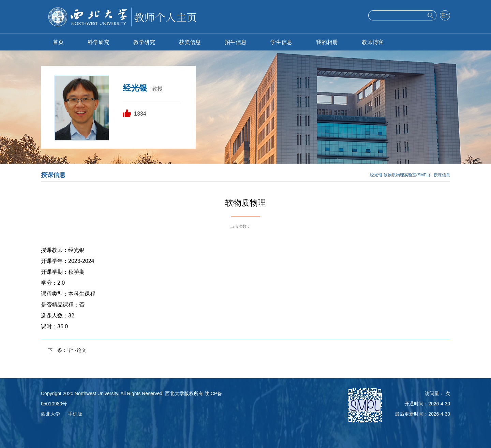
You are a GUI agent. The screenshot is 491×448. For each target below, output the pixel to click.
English (445, 16)
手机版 (75, 414)
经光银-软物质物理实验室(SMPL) (400, 175)
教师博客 (373, 42)
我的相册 (327, 42)
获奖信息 (190, 42)
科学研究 (99, 42)
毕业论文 (77, 350)
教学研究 (144, 42)
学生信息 (281, 42)
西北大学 (50, 414)
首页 (58, 42)
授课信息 (442, 175)
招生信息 (236, 42)
